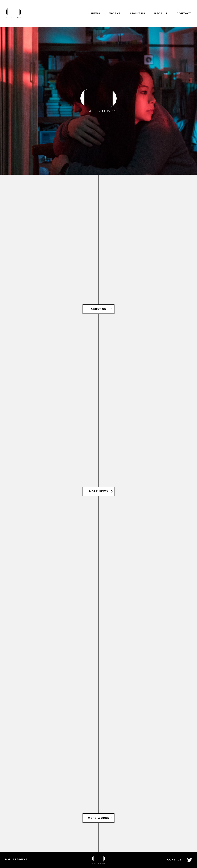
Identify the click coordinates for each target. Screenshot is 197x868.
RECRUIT (161, 13)
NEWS (96, 13)
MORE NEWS (99, 491)
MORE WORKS (99, 818)
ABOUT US (138, 13)
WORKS (115, 13)
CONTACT (184, 13)
